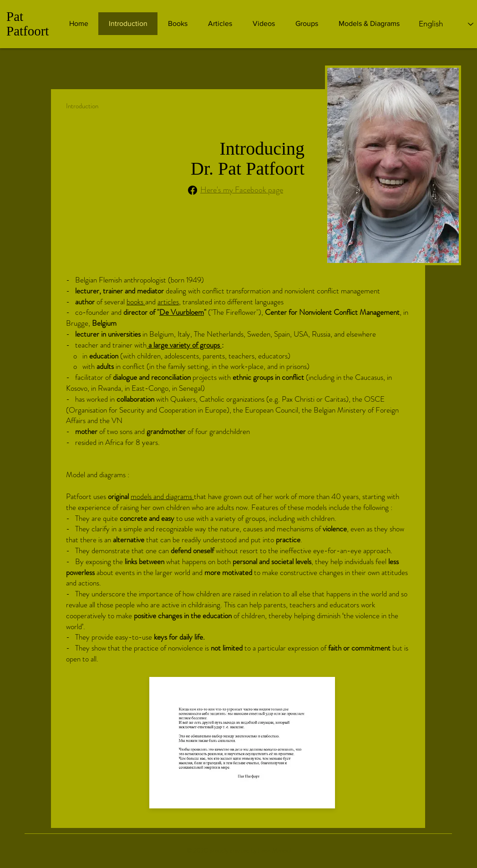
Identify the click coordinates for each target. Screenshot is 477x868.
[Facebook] (193, 190)
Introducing (262, 149)
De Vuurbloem (182, 312)
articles (168, 302)
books (136, 302)
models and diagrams (162, 496)
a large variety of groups (184, 345)
